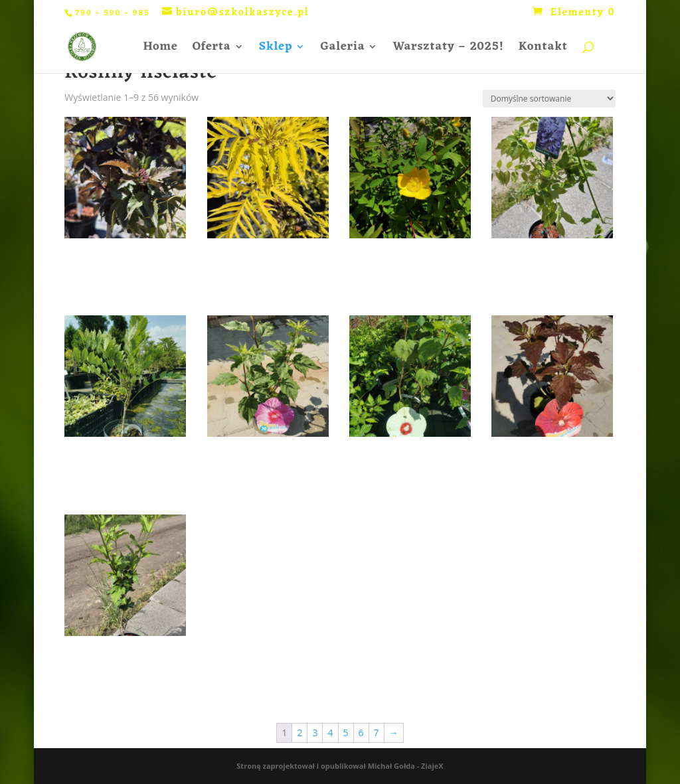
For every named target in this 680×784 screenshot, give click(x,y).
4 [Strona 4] (330, 733)
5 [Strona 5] (346, 733)
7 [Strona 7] (377, 733)
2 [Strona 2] (299, 733)
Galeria (342, 49)
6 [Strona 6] (361, 733)
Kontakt (543, 49)
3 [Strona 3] (315, 733)
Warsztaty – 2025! (448, 49)
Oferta (212, 49)
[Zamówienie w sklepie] (549, 99)
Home (160, 49)
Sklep (276, 49)
